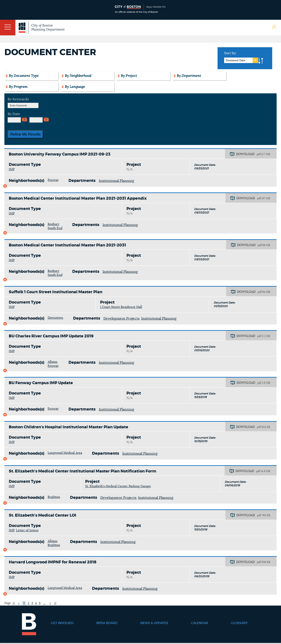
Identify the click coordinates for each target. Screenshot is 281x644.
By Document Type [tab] (24, 76)
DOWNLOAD (245, 154)
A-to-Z (261, 61)
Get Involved (62, 623)
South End (55, 228)
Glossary (239, 623)
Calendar (200, 623)
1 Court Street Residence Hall (121, 307)
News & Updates (154, 623)
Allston (53, 362)
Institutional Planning (116, 181)
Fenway (53, 180)
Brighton (54, 497)
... (44, 603)
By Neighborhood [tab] (78, 76)
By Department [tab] (189, 76)
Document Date (235, 60)
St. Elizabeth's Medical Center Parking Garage (118, 486)
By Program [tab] (18, 87)
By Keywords (18, 99)
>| (55, 603)
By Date (14, 114)
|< (14, 603)
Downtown (55, 318)
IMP (12, 169)
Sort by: (230, 53)
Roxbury (53, 224)
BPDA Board (107, 623)
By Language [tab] (75, 87)
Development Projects (121, 318)
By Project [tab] (129, 76)
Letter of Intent (27, 530)
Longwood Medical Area (65, 453)
